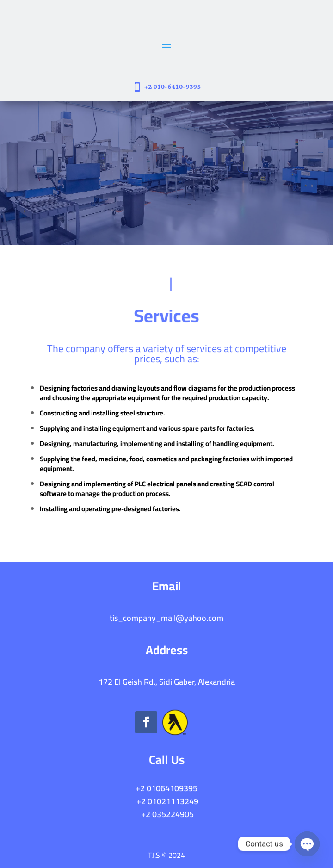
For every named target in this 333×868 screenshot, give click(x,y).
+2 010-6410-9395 (173, 87)
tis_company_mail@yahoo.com (166, 618)
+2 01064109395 (166, 788)
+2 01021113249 (167, 801)
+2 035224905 (166, 814)
